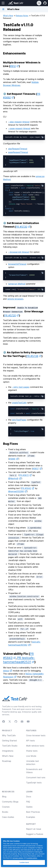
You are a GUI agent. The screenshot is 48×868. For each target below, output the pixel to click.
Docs (29, 797)
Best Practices (33, 812)
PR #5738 (34, 356)
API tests (30, 741)
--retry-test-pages (21, 387)
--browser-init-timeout (19, 252)
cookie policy (32, 858)
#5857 (37, 469)
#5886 (14, 459)
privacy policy (18, 858)
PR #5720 (23, 227)
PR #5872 (25, 475)
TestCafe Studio (10, 746)
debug (8, 671)
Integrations (8, 751)
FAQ (28, 802)
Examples (31, 817)
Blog (4, 797)
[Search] (39, 3)
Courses (6, 807)
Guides (29, 807)
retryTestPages (19, 420)
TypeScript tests (34, 783)
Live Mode (31, 756)
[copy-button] (42, 137)
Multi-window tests (35, 746)
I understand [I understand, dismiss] (24, 862)
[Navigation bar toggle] (3, 9)
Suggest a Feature (35, 834)
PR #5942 (28, 488)
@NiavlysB (15, 478)
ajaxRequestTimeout (18, 149)
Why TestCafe (9, 735)
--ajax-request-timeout (19, 122)
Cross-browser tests (36, 735)
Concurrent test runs (36, 777)
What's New (8, 16)
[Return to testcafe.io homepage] (11, 3)
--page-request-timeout (19, 128)
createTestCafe (19, 403)
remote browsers (15, 299)
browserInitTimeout (17, 264)
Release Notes (22, 16)
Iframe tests (32, 751)
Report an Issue (34, 829)
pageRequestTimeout (18, 152)
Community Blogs (10, 802)
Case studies (8, 817)
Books (5, 812)
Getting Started (9, 741)
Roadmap (7, 761)
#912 (14, 66)
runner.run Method (17, 284)
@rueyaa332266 (18, 491)
